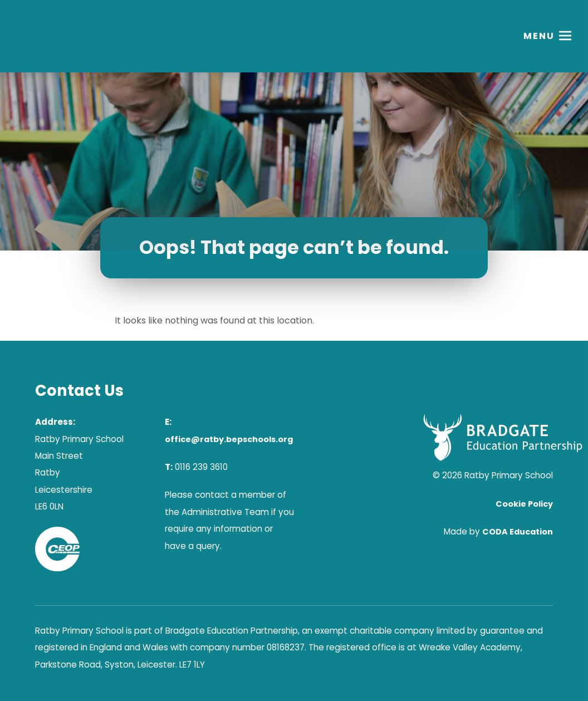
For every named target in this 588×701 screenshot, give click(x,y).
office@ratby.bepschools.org (229, 439)
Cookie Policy (524, 504)
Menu (539, 36)
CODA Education (518, 532)
